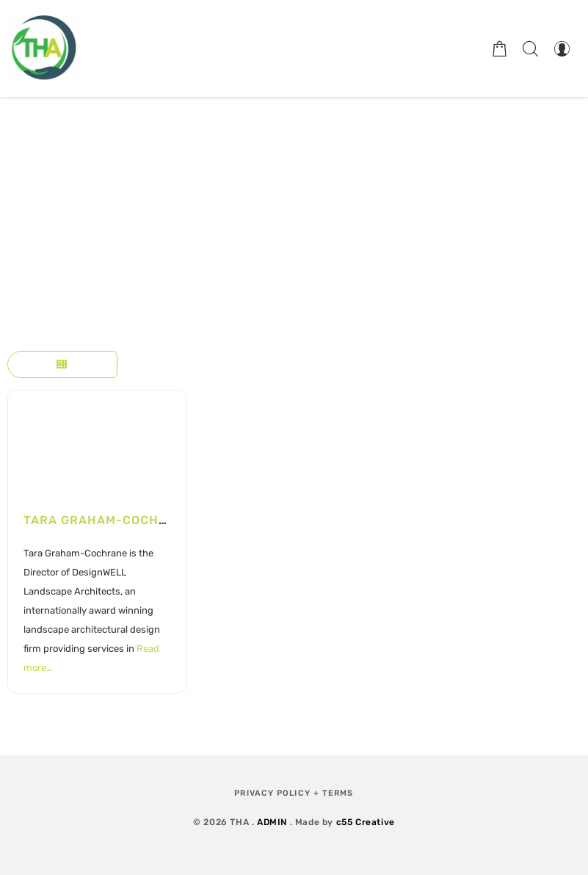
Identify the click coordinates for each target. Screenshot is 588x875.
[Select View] (62, 364)
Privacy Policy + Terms (294, 793)
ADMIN (272, 822)
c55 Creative (366, 822)
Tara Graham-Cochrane (108, 520)
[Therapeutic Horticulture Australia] (44, 48)
